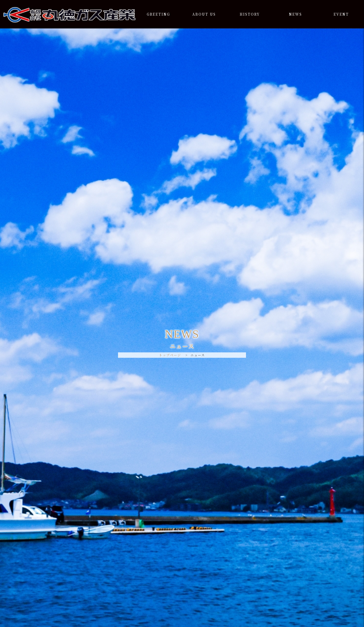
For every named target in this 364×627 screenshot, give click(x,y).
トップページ (170, 355)
